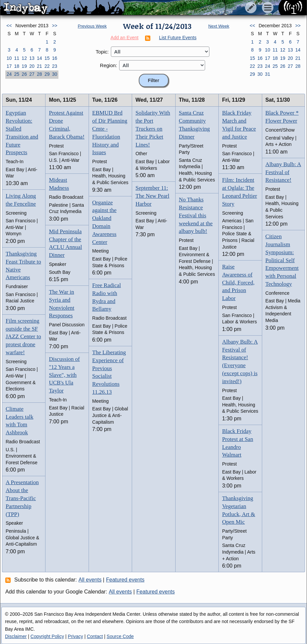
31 (268, 74)
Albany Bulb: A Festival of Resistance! (283, 172)
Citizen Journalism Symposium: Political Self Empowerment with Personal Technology (282, 260)
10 (9, 58)
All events (90, 580)
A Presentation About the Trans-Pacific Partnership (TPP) (22, 498)
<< (9, 26)
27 (32, 74)
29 (47, 74)
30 (55, 74)
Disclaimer (16, 636)
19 (24, 66)
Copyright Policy (47, 636)
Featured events (125, 580)
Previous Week (92, 26)
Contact (95, 636)
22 (47, 66)
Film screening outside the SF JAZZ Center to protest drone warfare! (23, 337)
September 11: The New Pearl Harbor (152, 196)
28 (39, 74)
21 (39, 66)
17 (9, 66)
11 (17, 58)
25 (17, 74)
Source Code (120, 636)
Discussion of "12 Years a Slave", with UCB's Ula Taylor (64, 375)
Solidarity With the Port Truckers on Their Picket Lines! (153, 129)
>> (54, 26)
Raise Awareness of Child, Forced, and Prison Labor (238, 282)
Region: (109, 65)
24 (9, 74)
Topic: (102, 52)
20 (32, 66)
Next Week (219, 26)
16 (55, 58)
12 (24, 58)
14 (39, 58)
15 (47, 58)
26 (24, 74)
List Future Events (178, 38)
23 (55, 66)
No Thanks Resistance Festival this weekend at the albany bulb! (196, 215)
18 (17, 66)
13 (32, 58)
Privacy (75, 636)
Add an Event (124, 38)
